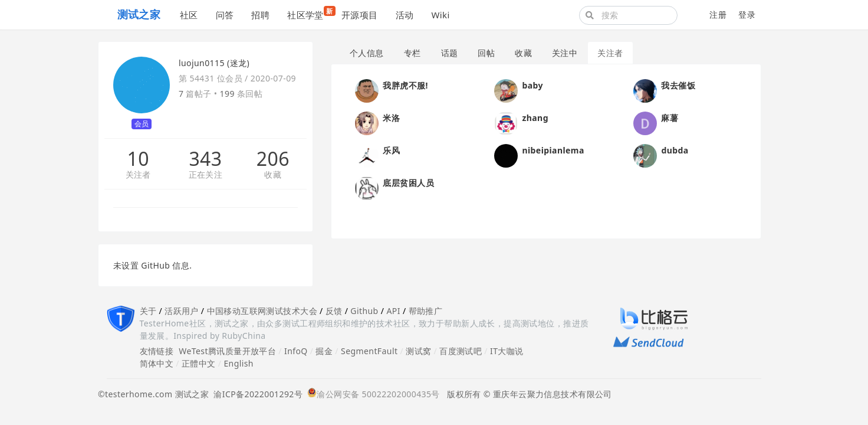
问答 (225, 15)
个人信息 (367, 53)
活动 (405, 15)
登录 (747, 14)
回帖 (486, 53)
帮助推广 (426, 311)
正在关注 (206, 175)
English (239, 363)
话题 (450, 53)
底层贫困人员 (408, 183)
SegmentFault (369, 351)
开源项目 (360, 15)
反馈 (334, 311)
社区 (189, 15)
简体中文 (157, 363)
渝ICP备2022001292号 (256, 394)
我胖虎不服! (405, 85)
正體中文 (199, 363)
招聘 (260, 15)
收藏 (273, 175)
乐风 (391, 150)
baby (532, 85)
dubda (675, 150)
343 (205, 159)
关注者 (138, 175)
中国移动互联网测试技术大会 (262, 311)
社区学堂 (310, 13)
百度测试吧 (461, 351)
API (393, 311)
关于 (148, 311)
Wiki (440, 15)
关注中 (565, 53)
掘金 (324, 351)
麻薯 (670, 118)
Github (364, 311)
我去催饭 (678, 85)
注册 (718, 14)
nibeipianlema (553, 150)
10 (138, 159)
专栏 (412, 53)
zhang (535, 118)
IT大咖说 (507, 351)
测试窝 (418, 351)
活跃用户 (182, 311)
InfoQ (296, 351)
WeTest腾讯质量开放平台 (227, 351)
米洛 (391, 118)
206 (273, 159)
